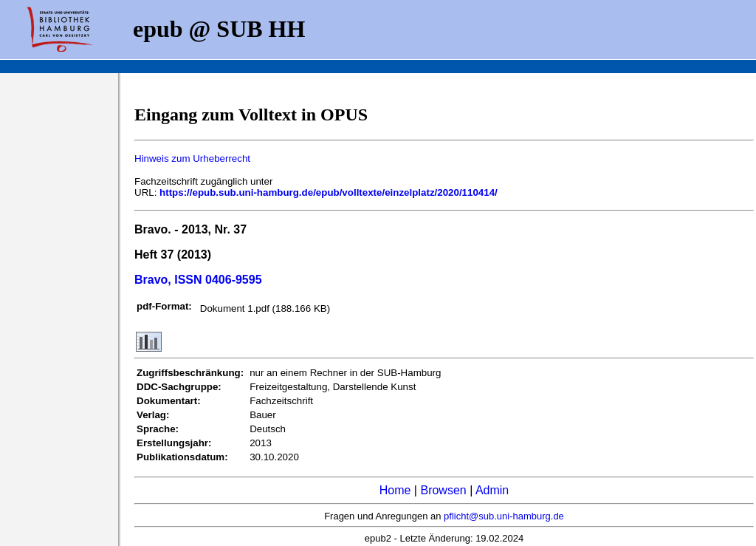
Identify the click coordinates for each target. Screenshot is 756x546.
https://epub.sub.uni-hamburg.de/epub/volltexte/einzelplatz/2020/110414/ (329, 192)
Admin (492, 490)
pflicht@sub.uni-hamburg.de (504, 516)
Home (395, 490)
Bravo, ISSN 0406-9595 (198, 280)
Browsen (443, 490)
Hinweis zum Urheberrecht (192, 158)
